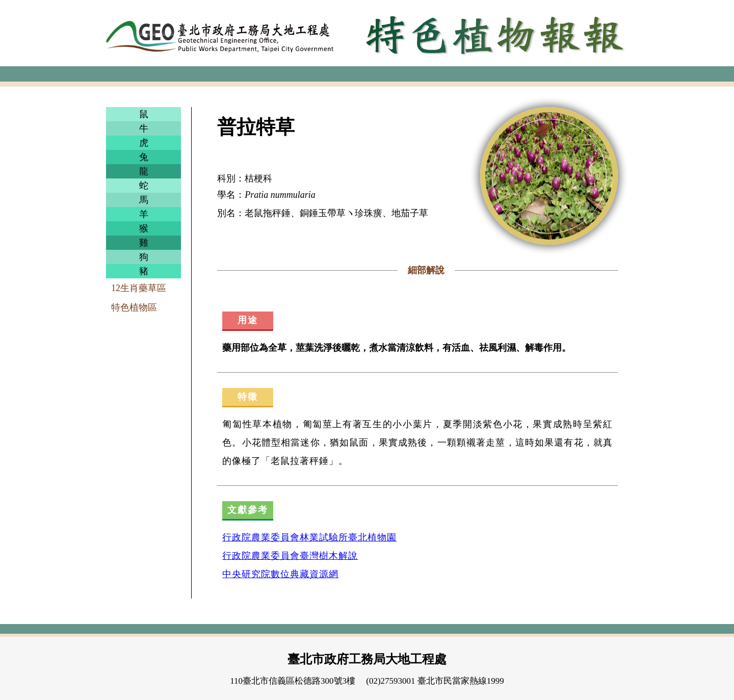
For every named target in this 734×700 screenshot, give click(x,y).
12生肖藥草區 (139, 288)
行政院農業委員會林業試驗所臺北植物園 (309, 537)
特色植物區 (134, 307)
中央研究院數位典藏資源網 (280, 574)
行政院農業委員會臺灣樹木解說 (290, 556)
